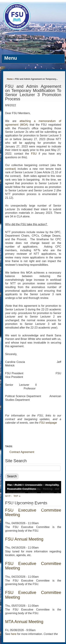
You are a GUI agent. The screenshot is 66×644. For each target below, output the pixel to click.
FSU (34, 154)
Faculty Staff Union (24, 37)
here (14, 634)
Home (10, 79)
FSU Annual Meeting (24, 539)
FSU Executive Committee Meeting (33, 566)
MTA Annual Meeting (24, 622)
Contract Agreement (22, 452)
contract (10, 169)
